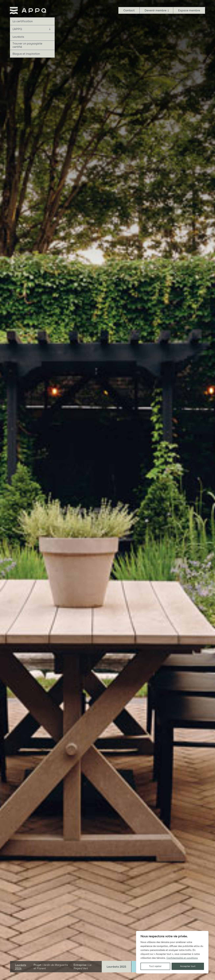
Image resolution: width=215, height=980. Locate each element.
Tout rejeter (155, 966)
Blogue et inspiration (26, 54)
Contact (129, 10)
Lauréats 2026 (21, 967)
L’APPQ (17, 29)
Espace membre (189, 10)
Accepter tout (188, 966)
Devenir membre (156, 10)
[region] (172, 952)
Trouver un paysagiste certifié (27, 45)
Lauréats (18, 37)
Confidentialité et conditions (182, 958)
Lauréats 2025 (116, 967)
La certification (23, 21)
